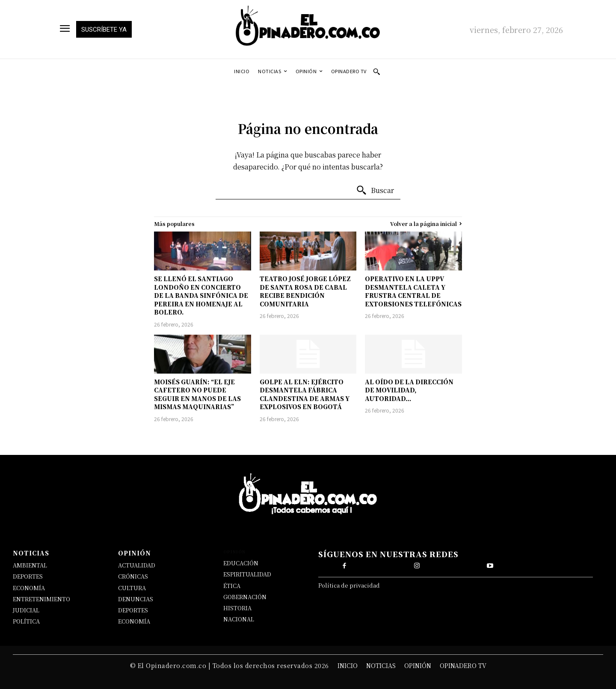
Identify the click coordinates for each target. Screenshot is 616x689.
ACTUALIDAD (137, 565)
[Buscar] (375, 190)
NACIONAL (239, 619)
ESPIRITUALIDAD (247, 574)
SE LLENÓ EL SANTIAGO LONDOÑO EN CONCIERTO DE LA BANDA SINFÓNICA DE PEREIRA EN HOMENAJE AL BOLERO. (201, 295)
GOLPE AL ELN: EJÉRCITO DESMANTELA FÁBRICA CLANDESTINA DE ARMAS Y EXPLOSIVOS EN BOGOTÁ (305, 394)
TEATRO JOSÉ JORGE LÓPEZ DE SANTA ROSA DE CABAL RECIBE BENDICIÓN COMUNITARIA (305, 291)
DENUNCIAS (136, 599)
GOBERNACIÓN (245, 597)
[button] (376, 71)
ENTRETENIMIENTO (41, 599)
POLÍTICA (26, 621)
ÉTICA (232, 586)
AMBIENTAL (30, 565)
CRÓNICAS (133, 576)
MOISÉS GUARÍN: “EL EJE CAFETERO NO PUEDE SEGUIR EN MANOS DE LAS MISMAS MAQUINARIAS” (197, 394)
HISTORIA (237, 608)
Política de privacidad (349, 587)
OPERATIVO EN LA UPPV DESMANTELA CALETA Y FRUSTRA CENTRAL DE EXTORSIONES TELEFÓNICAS (413, 291)
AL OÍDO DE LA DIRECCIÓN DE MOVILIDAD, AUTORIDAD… (409, 390)
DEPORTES (28, 576)
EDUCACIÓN (241, 563)
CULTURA (132, 588)
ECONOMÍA (29, 588)
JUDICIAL (26, 610)
